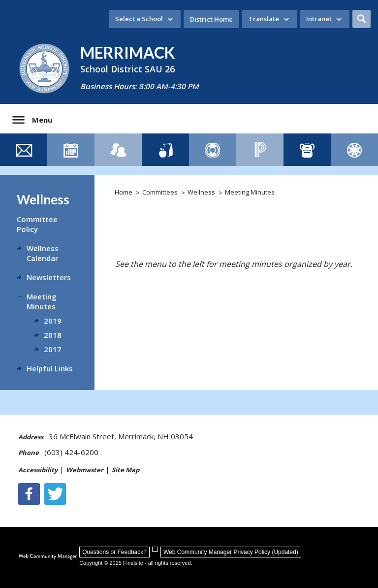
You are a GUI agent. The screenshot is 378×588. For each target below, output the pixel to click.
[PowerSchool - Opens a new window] (260, 150)
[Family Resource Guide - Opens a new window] (213, 150)
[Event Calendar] (71, 150)
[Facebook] (29, 494)
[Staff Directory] (118, 150)
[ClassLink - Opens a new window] (307, 150)
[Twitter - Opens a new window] (55, 494)
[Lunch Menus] (165, 150)
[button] (362, 19)
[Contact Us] (24, 150)
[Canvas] (354, 150)
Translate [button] (264, 19)
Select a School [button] (139, 19)
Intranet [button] (319, 19)
